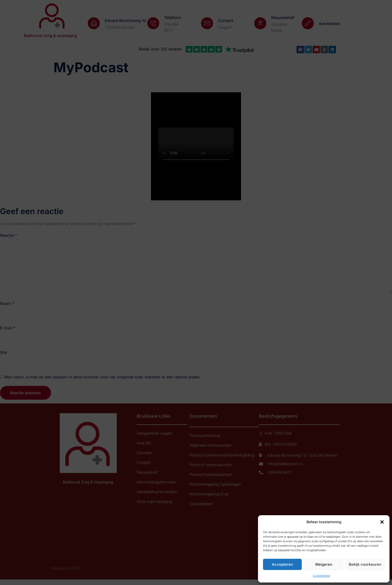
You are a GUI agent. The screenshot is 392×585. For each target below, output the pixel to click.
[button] (382, 522)
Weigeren (324, 564)
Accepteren (282, 564)
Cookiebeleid (321, 576)
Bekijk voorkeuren (365, 564)
